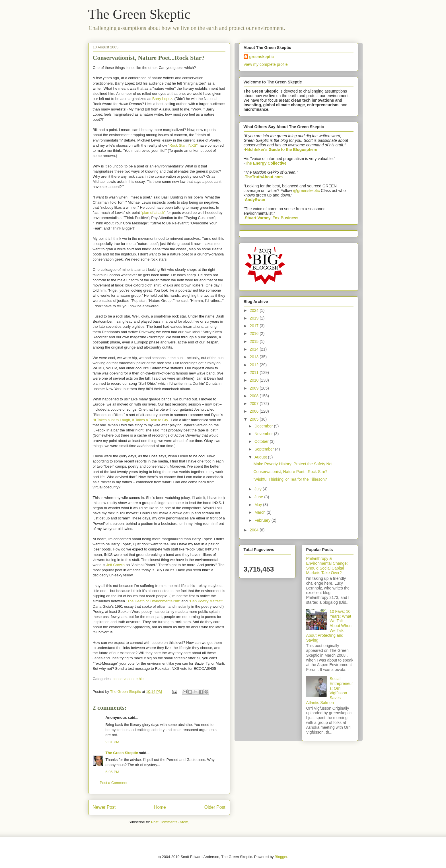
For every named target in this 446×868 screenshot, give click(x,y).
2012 (255, 365)
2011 (255, 372)
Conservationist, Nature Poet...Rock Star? (290, 472)
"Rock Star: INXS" (183, 145)
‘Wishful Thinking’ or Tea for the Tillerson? (290, 479)
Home (160, 807)
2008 (255, 396)
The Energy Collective (266, 163)
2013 (255, 357)
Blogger (281, 857)
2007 (255, 404)
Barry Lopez (162, 99)
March (261, 512)
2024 (255, 310)
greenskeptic (262, 57)
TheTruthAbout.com (264, 177)
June (259, 497)
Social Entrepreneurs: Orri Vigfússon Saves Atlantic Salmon (330, 691)
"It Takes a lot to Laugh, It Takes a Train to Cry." (131, 420)
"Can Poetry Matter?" (206, 601)
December (264, 426)
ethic (140, 679)
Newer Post (104, 807)
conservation (123, 679)
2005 (255, 419)
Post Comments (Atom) (170, 822)
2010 (255, 380)
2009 (255, 388)
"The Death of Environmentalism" (153, 601)
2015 (255, 341)
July (259, 489)
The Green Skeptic (139, 14)
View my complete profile (266, 64)
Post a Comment (114, 783)
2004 (255, 530)
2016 (255, 333)
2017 (255, 326)
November (264, 434)
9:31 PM (112, 742)
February (263, 520)
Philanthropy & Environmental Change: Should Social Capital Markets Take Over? (327, 566)
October (262, 441)
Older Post (215, 807)
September (265, 449)
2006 (255, 411)
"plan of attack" (154, 213)
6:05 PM (112, 772)
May (259, 505)
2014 (255, 349)
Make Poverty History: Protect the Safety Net (293, 464)
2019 (255, 318)
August (261, 457)
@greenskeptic (307, 191)
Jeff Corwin (115, 565)
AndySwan (255, 200)
